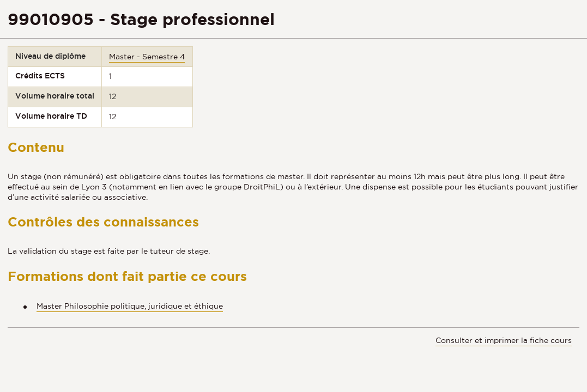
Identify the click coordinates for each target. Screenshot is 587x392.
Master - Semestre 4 (147, 57)
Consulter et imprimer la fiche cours (504, 340)
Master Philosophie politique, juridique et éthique (130, 306)
